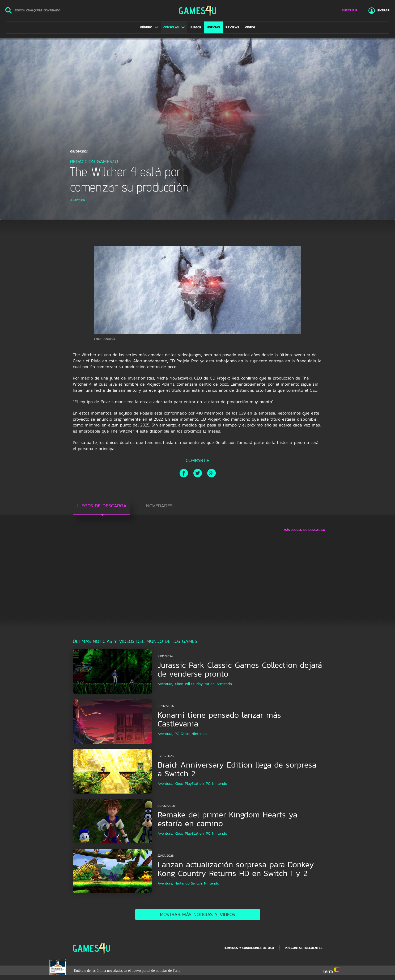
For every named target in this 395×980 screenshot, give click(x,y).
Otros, (185, 734)
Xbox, (179, 684)
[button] (149, 27)
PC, (177, 734)
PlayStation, (206, 684)
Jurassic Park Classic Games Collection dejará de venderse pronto (240, 669)
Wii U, (190, 684)
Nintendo (224, 684)
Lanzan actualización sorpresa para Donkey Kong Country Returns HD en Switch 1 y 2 (236, 869)
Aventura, (78, 200)
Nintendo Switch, (189, 883)
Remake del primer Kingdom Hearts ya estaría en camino (227, 819)
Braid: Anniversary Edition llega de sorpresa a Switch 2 (237, 769)
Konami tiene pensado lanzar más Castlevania (219, 719)
